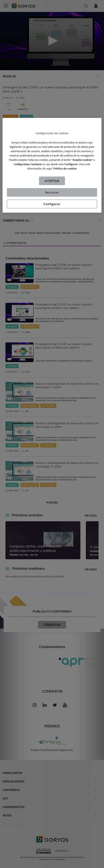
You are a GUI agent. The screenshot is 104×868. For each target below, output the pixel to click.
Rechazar (52, 192)
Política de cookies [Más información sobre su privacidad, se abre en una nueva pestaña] (65, 168)
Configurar (71, 164)
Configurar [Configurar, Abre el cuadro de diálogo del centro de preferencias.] (52, 204)
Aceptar (52, 181)
